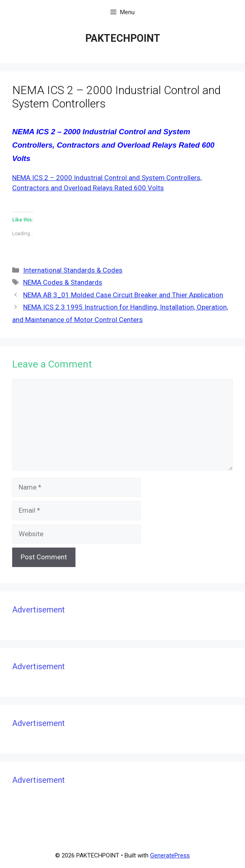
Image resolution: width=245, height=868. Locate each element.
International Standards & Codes (73, 270)
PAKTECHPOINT (123, 38)
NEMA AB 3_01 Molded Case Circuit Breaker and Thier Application (123, 295)
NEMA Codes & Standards (63, 282)
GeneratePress (170, 855)
